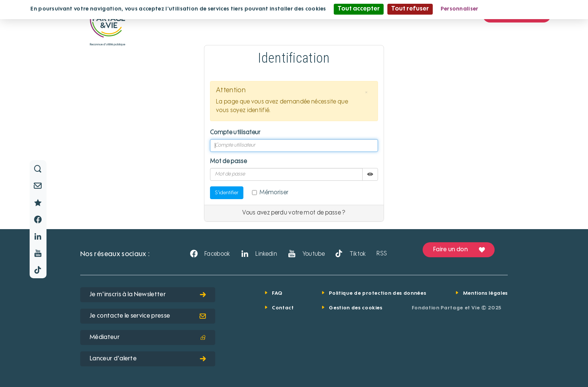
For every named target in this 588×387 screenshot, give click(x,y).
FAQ (277, 293)
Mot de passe (228, 162)
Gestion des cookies (355, 308)
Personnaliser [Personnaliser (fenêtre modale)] (460, 9)
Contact (283, 308)
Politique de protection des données (377, 293)
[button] (366, 93)
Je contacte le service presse (148, 316)
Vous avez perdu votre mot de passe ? (294, 213)
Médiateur (148, 337)
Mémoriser (270, 193)
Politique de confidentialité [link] (522, 9)
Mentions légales (485, 293)
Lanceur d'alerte (148, 359)
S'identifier (227, 193)
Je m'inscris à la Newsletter (148, 295)
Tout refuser (410, 9)
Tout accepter (359, 9)
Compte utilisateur (235, 133)
